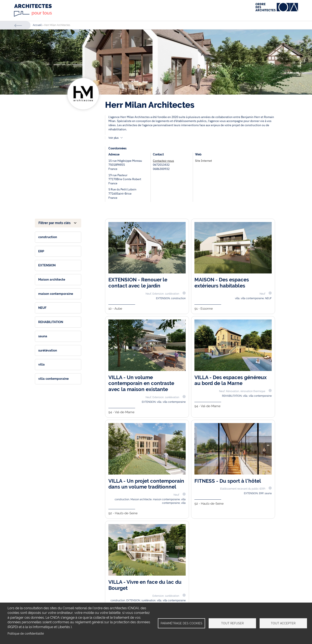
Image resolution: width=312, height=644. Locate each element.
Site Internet (204, 161)
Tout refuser (232, 623)
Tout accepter (283, 623)
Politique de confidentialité (26, 634)
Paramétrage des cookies (181, 623)
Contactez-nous (163, 161)
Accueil (37, 25)
